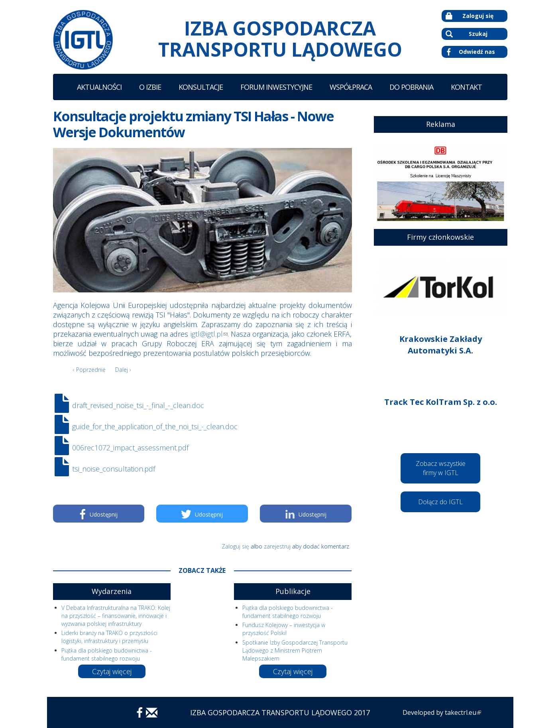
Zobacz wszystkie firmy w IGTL (441, 468)
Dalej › (123, 370)
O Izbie (150, 87)
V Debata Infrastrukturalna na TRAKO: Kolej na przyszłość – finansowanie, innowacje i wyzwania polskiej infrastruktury (116, 616)
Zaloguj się (470, 16)
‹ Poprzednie (89, 370)
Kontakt (466, 87)
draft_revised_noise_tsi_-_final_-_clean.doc (138, 405)
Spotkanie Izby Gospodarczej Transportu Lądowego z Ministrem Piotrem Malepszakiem (295, 650)
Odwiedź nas (471, 52)
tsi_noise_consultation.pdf (114, 469)
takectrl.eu (463, 712)
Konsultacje (201, 87)
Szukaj (467, 34)
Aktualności (99, 87)
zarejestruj (277, 546)
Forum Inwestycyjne (276, 87)
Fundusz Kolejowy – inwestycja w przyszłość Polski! (284, 629)
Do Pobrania (411, 87)
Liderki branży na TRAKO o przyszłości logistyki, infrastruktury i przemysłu (109, 637)
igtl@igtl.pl (209, 334)
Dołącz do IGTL (440, 502)
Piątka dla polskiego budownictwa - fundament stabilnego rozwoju (107, 654)
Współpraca (351, 87)
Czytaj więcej (112, 671)
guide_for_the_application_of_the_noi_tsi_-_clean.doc (155, 426)
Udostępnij (99, 514)
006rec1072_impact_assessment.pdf (130, 448)
